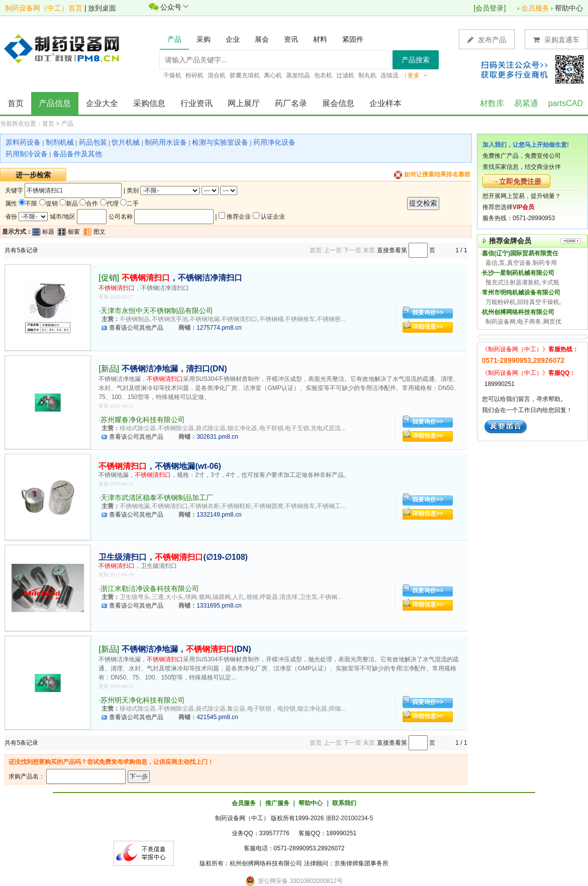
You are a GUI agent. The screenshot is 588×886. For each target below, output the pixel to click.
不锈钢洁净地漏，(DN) (186, 649)
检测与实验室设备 (220, 142)
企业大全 (102, 103)
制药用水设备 (166, 142)
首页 (16, 103)
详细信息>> (428, 327)
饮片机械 (126, 142)
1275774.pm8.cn (219, 328)
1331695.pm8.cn (219, 606)
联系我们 (344, 803)
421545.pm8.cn (217, 717)
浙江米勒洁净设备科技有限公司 (150, 588)
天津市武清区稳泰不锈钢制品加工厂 (157, 498)
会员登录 (489, 8)
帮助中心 (569, 8)
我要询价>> (428, 313)
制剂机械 (60, 142)
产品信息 (55, 103)
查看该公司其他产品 (136, 328)
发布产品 (487, 39)
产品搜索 (416, 60)
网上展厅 (244, 103)
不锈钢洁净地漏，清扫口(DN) (174, 369)
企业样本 (385, 103)
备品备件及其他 (77, 154)
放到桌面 (102, 8)
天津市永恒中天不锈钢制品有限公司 (157, 311)
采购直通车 (556, 39)
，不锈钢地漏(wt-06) (160, 466)
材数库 (492, 103)
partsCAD (566, 103)
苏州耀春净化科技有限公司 (143, 420)
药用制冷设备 (27, 154)
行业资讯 (197, 103)
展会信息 (338, 103)
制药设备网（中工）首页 (44, 8)
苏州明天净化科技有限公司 (143, 700)
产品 (67, 124)
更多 (418, 75)
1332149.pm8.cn (219, 515)
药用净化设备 (274, 142)
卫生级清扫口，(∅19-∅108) (173, 557)
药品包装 (93, 142)
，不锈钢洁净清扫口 (182, 278)
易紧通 (526, 103)
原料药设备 (23, 142)
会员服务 (535, 8)
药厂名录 (291, 103)
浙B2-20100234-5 (350, 818)
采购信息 (149, 103)
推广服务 (277, 803)
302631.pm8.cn (217, 437)
